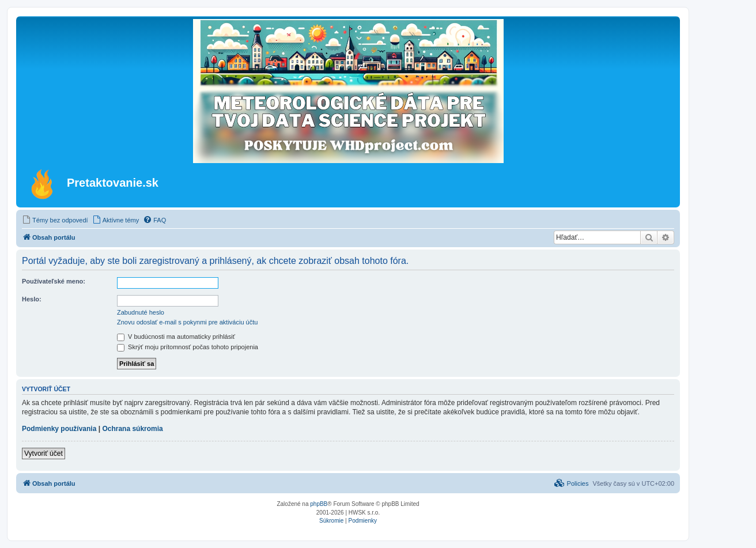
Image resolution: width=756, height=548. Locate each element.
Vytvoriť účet (44, 453)
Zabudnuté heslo (141, 312)
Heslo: (32, 299)
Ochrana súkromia (132, 429)
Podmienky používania (59, 429)
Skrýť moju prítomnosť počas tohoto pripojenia (188, 347)
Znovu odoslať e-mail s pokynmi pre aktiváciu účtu (187, 322)
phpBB (319, 504)
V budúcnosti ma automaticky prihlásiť (176, 337)
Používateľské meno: (54, 281)
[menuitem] (55, 220)
